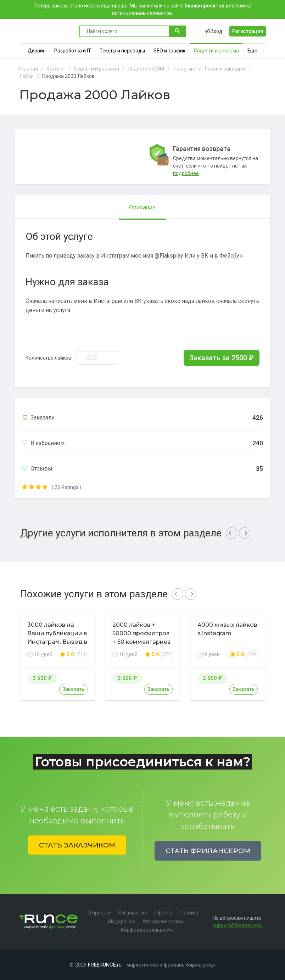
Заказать (73, 689)
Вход (213, 31)
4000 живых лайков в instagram (227, 629)
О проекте (99, 913)
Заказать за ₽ (222, 358)
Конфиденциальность (147, 930)
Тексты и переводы (122, 51)
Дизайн (37, 51)
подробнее (186, 173)
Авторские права (163, 922)
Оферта (163, 913)
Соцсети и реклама (216, 51)
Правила (189, 913)
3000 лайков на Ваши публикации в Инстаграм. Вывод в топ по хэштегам (57, 638)
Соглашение (133, 913)
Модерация (122, 922)
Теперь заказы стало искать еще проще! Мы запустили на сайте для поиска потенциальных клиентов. (143, 9)
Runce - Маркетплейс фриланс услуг (46, 31)
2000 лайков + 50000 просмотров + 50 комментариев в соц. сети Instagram (141, 642)
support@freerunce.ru (238, 925)
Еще (252, 51)
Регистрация (248, 31)
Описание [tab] (142, 207)
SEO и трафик (169, 51)
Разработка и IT (73, 51)
